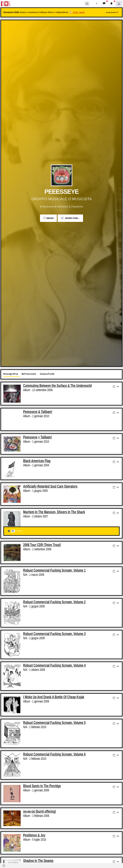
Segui (48, 218)
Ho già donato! (112, 12)
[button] (97, 4)
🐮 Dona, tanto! (77, 12)
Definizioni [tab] (29, 374)
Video (17, 531)
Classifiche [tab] (47, 374)
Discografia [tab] (11, 374)
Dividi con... (70, 218)
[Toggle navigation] (87, 4)
